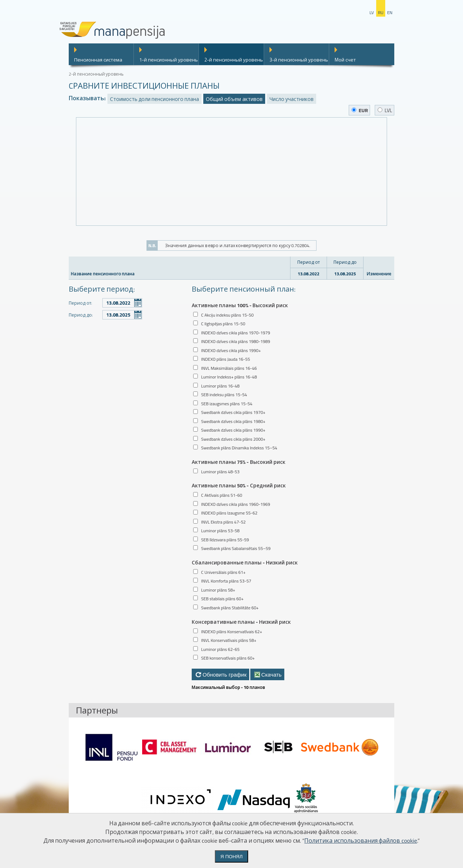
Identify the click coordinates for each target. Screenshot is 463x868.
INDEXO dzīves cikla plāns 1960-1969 (236, 504)
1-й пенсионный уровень (169, 60)
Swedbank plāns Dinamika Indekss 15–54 (239, 448)
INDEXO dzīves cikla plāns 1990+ (231, 350)
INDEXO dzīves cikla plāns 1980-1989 (236, 341)
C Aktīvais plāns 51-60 (222, 495)
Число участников (292, 99)
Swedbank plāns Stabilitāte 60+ (230, 608)
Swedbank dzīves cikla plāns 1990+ (233, 430)
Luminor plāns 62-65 (220, 649)
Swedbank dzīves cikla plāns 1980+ (233, 421)
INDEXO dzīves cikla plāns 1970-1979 (236, 333)
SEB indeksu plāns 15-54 (224, 395)
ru (381, 12)
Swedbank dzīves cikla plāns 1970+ (233, 412)
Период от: (80, 303)
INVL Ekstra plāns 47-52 (223, 522)
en (390, 12)
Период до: (81, 315)
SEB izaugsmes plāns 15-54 (227, 404)
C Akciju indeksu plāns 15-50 (227, 315)
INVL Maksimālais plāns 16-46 (229, 368)
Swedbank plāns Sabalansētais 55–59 (236, 548)
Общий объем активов (234, 99)
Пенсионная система (98, 60)
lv (371, 12)
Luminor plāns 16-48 (220, 386)
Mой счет (345, 60)
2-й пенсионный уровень (234, 60)
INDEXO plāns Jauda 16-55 (226, 359)
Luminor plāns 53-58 (220, 531)
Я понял (231, 857)
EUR (360, 110)
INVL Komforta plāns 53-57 (226, 581)
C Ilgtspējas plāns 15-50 (223, 324)
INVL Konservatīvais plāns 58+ (229, 640)
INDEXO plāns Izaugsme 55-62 (229, 513)
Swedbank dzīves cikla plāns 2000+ (233, 439)
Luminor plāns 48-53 (220, 472)
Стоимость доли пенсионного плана (154, 99)
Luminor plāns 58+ (218, 590)
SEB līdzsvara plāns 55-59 (225, 540)
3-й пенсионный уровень (299, 60)
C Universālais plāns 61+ (223, 572)
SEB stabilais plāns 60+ (222, 599)
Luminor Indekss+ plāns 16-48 (229, 377)
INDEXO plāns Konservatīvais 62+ (232, 632)
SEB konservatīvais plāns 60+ (228, 658)
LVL (385, 110)
